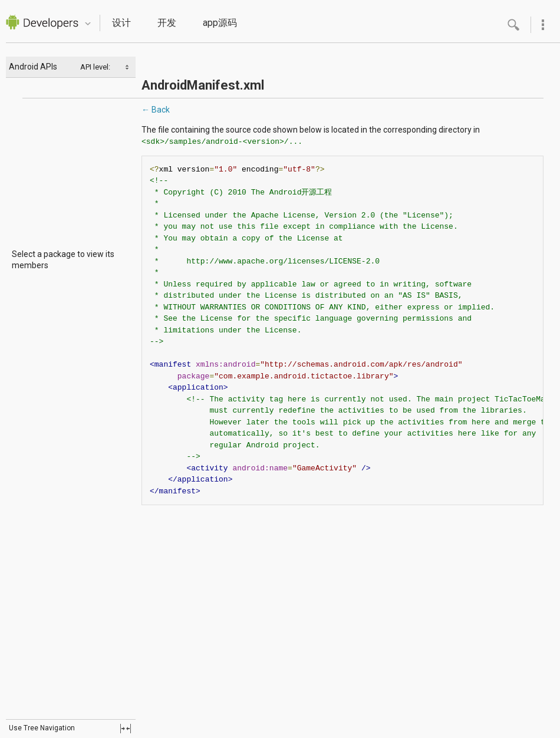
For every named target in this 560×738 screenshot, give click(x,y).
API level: (96, 67)
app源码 (220, 23)
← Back (156, 110)
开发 (167, 23)
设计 (121, 23)
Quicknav (88, 24)
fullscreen (126, 729)
